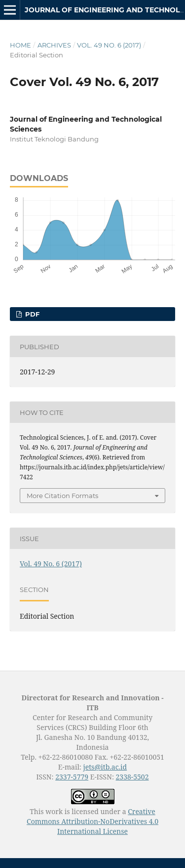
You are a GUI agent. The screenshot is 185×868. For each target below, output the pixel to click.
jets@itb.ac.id (105, 767)
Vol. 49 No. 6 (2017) (109, 45)
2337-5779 (72, 777)
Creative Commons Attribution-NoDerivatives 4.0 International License (92, 821)
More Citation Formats (62, 496)
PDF (31, 314)
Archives (54, 45)
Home (20, 45)
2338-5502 (132, 777)
